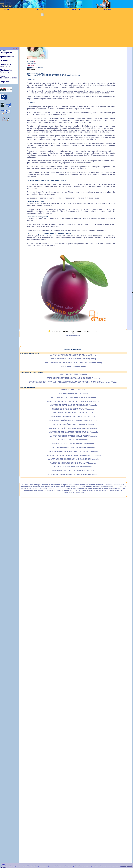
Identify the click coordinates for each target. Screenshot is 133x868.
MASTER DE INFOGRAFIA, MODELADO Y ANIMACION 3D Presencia (73, 455)
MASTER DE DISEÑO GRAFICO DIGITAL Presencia (73, 424)
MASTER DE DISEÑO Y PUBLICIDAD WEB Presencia (73, 448)
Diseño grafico (6, 53)
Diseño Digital (6, 61)
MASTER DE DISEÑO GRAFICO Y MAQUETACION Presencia (73, 432)
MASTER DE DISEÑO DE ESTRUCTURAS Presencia (73, 409)
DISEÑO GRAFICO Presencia (73, 390)
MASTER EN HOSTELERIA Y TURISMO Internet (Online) (73, 359)
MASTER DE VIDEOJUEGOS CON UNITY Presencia (73, 471)
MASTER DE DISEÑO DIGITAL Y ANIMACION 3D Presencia (73, 421)
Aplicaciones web (7, 57)
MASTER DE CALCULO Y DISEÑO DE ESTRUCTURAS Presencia (73, 401)
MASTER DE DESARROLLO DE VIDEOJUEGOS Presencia (73, 405)
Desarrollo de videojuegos (5, 65)
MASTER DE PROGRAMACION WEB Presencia (73, 467)
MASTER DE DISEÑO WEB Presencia (73, 440)
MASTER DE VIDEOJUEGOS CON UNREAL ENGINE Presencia (73, 475)
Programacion (6, 82)
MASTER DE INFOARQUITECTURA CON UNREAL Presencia (73, 451)
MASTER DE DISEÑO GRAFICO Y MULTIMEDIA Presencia (73, 436)
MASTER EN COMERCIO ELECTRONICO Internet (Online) (73, 355)
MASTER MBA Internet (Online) (73, 367)
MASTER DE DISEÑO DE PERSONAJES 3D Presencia (73, 417)
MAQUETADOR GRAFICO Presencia (73, 394)
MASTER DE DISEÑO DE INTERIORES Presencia (73, 413)
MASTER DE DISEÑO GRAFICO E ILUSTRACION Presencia (73, 428)
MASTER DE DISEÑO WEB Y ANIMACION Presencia (73, 444)
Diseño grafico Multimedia (6, 71)
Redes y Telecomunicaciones (8, 77)
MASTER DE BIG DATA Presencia (73, 374)
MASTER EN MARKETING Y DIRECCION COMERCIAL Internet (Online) (73, 363)
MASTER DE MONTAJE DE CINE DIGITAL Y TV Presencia (73, 463)
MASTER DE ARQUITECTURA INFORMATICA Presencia (73, 397)
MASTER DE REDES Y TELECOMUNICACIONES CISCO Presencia (73, 378)
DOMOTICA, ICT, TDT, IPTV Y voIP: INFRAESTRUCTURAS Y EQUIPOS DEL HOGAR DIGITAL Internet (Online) (73, 382)
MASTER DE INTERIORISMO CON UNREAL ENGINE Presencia (73, 459)
